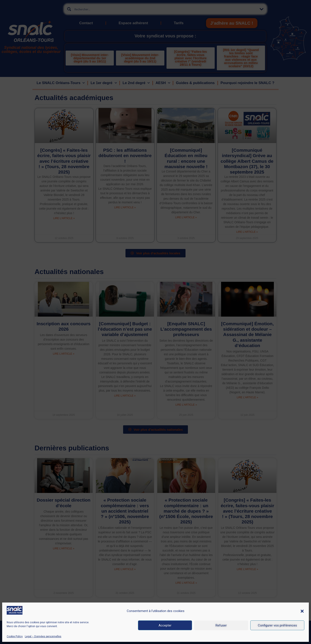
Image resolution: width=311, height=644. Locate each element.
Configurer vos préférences (277, 625)
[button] (302, 611)
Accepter (165, 625)
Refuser (221, 625)
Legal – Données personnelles (43, 636)
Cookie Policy (15, 636)
